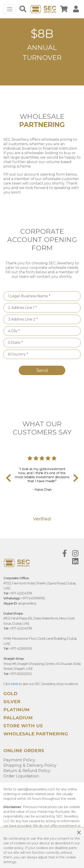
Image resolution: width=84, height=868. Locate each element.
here (15, 684)
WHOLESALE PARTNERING (36, 734)
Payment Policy (19, 760)
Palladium (18, 718)
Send (42, 370)
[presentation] (7, 478)
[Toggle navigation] (10, 9)
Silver (12, 702)
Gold (10, 694)
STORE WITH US (23, 726)
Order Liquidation (21, 776)
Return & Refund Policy (27, 771)
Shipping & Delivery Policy (30, 765)
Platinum (16, 710)
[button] (9, 52)
